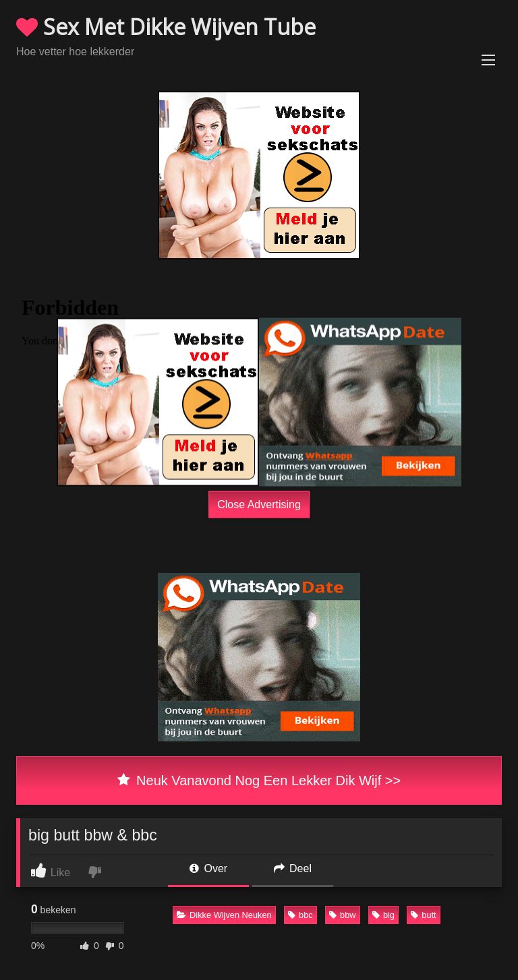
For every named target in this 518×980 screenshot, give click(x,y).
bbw (342, 915)
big (383, 915)
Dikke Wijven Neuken (224, 915)
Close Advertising (259, 504)
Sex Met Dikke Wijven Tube (166, 27)
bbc (300, 915)
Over (208, 868)
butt (423, 915)
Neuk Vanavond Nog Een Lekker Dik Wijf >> (259, 780)
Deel (293, 868)
